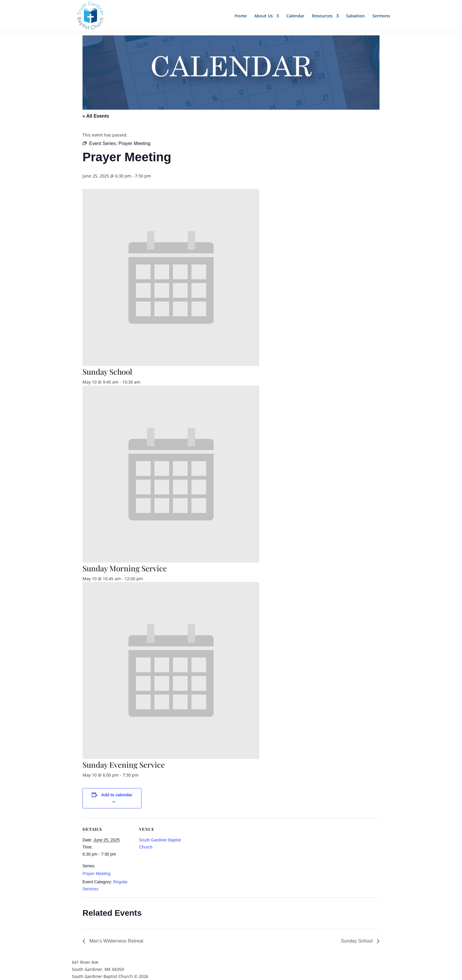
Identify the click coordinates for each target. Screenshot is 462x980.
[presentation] (171, 364)
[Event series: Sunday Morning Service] (146, 579)
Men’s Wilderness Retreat (116, 941)
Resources (322, 16)
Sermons (381, 16)
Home (241, 16)
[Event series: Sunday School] (143, 382)
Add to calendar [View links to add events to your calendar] (117, 795)
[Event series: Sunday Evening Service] (142, 775)
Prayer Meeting (96, 874)
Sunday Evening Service (124, 765)
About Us (264, 16)
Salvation (355, 16)
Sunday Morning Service (125, 568)
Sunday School (107, 372)
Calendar (295, 16)
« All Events (96, 116)
